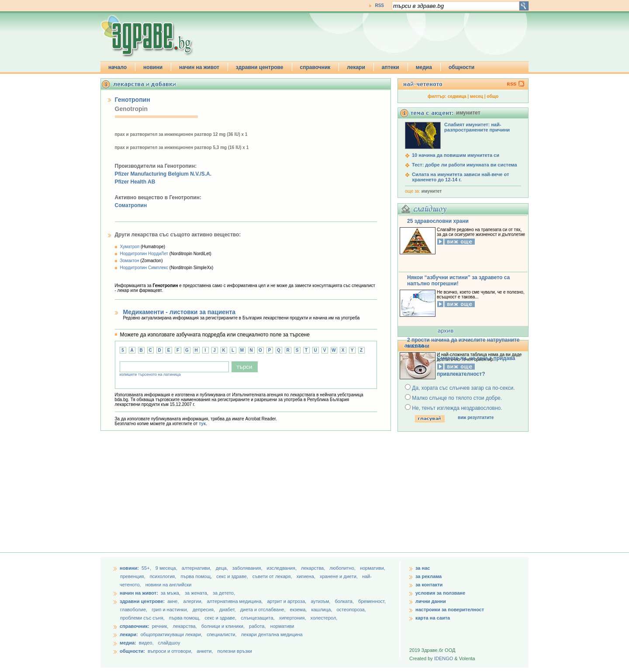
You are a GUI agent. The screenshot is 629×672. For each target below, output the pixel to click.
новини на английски (169, 585)
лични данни (431, 601)
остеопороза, (351, 610)
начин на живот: (139, 593)
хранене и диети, (339, 576)
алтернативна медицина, (236, 601)
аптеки (391, 67)
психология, (164, 576)
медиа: (128, 643)
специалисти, (221, 634)
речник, (160, 626)
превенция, (133, 576)
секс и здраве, (233, 576)
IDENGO (444, 658)
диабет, (228, 610)
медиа (424, 67)
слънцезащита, (258, 618)
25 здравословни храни (438, 221)
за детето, (224, 593)
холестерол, (324, 618)
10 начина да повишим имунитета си (456, 155)
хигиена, (307, 576)
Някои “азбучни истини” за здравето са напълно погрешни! (458, 281)
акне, (174, 601)
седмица (457, 96)
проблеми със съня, (143, 618)
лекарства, (314, 568)
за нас (423, 568)
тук (202, 424)
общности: (132, 651)
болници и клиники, (223, 626)
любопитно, (343, 568)
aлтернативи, (197, 568)
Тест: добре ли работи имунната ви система (465, 165)
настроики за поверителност (450, 610)
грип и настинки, (171, 610)
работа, (257, 626)
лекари (356, 67)
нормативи (282, 626)
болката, (345, 601)
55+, (147, 568)
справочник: (135, 626)
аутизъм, (321, 601)
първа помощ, (197, 576)
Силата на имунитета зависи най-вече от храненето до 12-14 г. (460, 177)
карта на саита (433, 618)
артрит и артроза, (287, 601)
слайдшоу (169, 643)
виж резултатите (476, 417)
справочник (315, 67)
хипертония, (293, 618)
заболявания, (248, 568)
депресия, (204, 610)
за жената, (197, 593)
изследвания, (282, 568)
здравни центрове (260, 67)
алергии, (194, 601)
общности (461, 67)
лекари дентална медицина (272, 634)
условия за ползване (440, 593)
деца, (223, 568)
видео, (146, 643)
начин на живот (199, 67)
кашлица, (322, 610)
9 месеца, (167, 568)
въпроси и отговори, (170, 651)
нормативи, (373, 568)
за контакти (429, 585)
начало (118, 67)
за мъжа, (171, 593)
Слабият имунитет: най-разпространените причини (477, 127)
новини (153, 67)
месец (477, 96)
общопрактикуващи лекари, (171, 634)
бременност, (372, 601)
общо (492, 96)
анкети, (205, 651)
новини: (129, 568)
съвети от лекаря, (273, 576)
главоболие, (134, 610)
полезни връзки (235, 651)
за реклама (429, 576)
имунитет (432, 191)
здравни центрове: (142, 601)
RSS (379, 5)
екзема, (299, 610)
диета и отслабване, (264, 610)
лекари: (129, 634)
